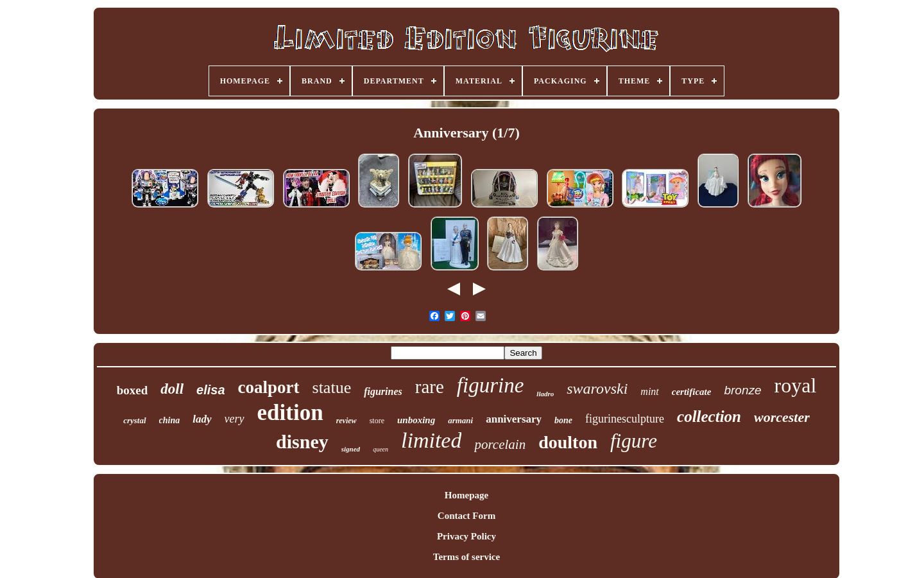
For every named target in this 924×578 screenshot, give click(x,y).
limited (431, 440)
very (235, 419)
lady (202, 419)
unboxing (416, 420)
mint (649, 391)
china (170, 420)
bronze (742, 390)
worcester (782, 417)
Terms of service (466, 557)
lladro (545, 394)
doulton (568, 442)
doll (172, 389)
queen (381, 449)
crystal (134, 420)
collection (709, 416)
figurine (491, 385)
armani (460, 420)
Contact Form (466, 516)
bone (563, 420)
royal (796, 385)
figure (634, 441)
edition (290, 413)
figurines (383, 391)
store (377, 421)
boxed (133, 390)
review (346, 421)
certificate (692, 392)
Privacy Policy (466, 536)
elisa (210, 390)
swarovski (597, 389)
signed (351, 449)
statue (332, 388)
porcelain (500, 444)
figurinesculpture (625, 419)
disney (302, 442)
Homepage (466, 495)
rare (430, 387)
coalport (269, 387)
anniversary (514, 419)
